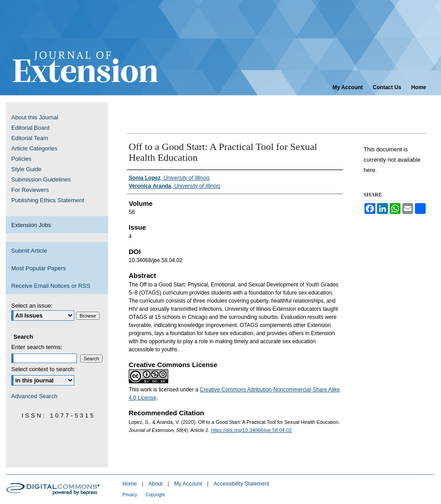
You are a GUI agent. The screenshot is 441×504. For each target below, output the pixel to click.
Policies (21, 159)
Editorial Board (30, 128)
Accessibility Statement (241, 484)
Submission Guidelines (41, 179)
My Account (189, 484)
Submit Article (29, 251)
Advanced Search (34, 396)
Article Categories (34, 148)
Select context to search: (43, 369)
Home (130, 484)
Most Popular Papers (38, 268)
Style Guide (26, 169)
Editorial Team (30, 138)
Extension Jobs (31, 225)
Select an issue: (32, 306)
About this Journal (35, 117)
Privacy (130, 495)
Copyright (155, 495)
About (156, 484)
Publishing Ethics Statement (48, 200)
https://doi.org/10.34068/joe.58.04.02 (251, 430)
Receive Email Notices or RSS (51, 286)
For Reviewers (30, 190)
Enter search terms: (37, 347)
